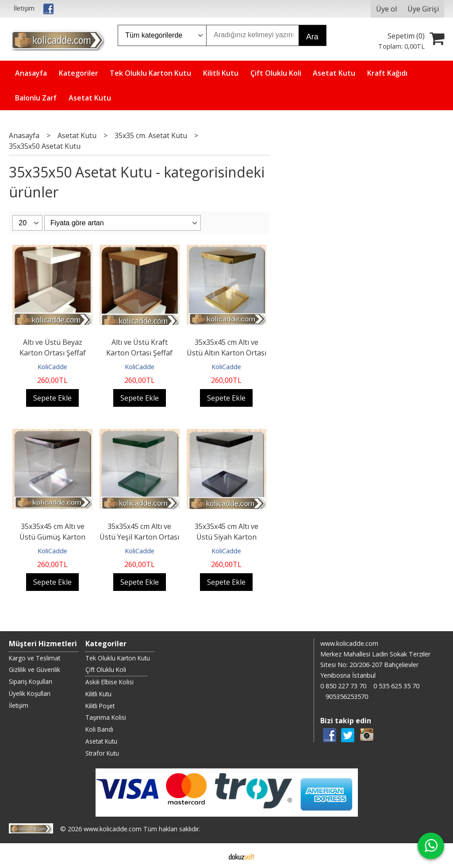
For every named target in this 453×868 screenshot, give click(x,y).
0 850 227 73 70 (343, 686)
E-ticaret (213, 856)
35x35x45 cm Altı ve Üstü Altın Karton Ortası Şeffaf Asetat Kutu (226, 353)
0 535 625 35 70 (396, 686)
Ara (312, 37)
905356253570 (347, 696)
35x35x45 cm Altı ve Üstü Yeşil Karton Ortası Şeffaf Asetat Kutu (139, 537)
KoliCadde (52, 367)
